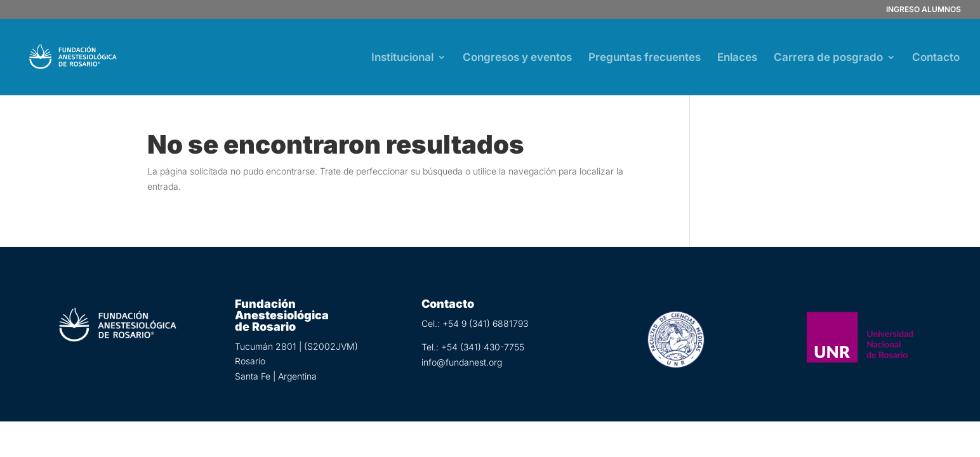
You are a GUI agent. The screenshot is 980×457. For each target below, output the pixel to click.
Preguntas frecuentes (645, 58)
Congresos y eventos (517, 58)
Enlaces (737, 58)
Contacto (936, 58)
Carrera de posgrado (828, 58)
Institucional (402, 58)
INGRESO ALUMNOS (924, 10)
